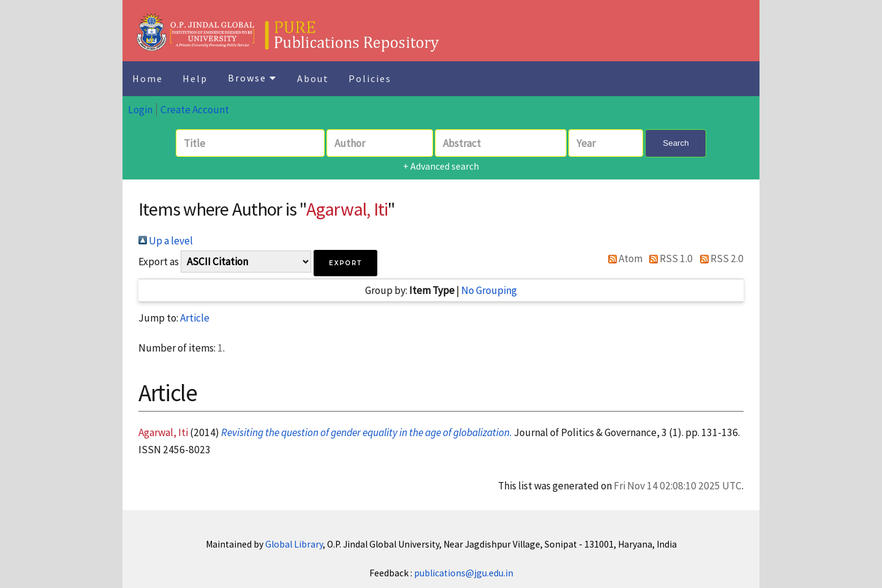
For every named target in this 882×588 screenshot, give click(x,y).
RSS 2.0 (719, 258)
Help (195, 78)
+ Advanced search (441, 166)
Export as (159, 262)
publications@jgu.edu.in (464, 573)
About (313, 78)
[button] (345, 263)
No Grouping (489, 290)
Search (676, 143)
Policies (370, 78)
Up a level (166, 241)
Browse (252, 78)
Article (195, 318)
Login (140, 110)
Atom (623, 258)
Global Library (294, 544)
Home (148, 78)
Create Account (195, 110)
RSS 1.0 (669, 258)
